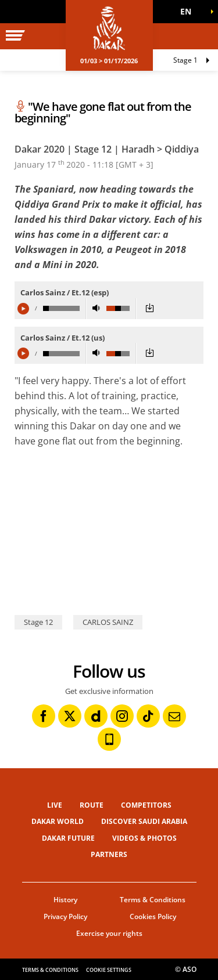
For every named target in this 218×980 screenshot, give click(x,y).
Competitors (146, 805)
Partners (109, 854)
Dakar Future (68, 838)
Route (92, 805)
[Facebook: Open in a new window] (44, 716)
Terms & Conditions (153, 900)
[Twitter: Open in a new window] (70, 716)
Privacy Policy (65, 916)
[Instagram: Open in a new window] (122, 716)
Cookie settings (109, 970)
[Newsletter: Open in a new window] (174, 716)
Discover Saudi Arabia (144, 821)
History (65, 900)
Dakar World (58, 821)
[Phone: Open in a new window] (109, 739)
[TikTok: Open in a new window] (148, 716)
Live (55, 805)
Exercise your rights (109, 933)
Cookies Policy (153, 916)
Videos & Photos (144, 838)
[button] (189, 12)
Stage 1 (185, 60)
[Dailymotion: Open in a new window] (96, 716)
